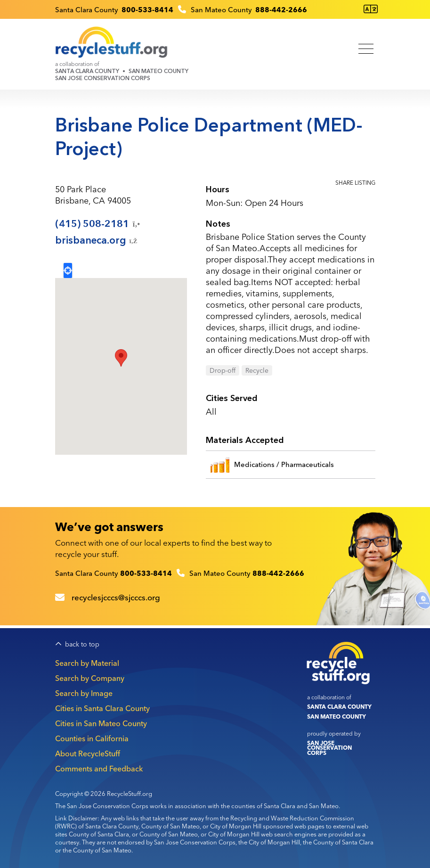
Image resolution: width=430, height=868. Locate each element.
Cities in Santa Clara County (102, 708)
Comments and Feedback (99, 769)
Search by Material (87, 663)
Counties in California (92, 738)
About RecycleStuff (88, 753)
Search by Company (90, 678)
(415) (98, 224)
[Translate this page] (371, 9)
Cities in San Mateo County (101, 723)
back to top (82, 644)
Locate (68, 270)
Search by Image (84, 693)
